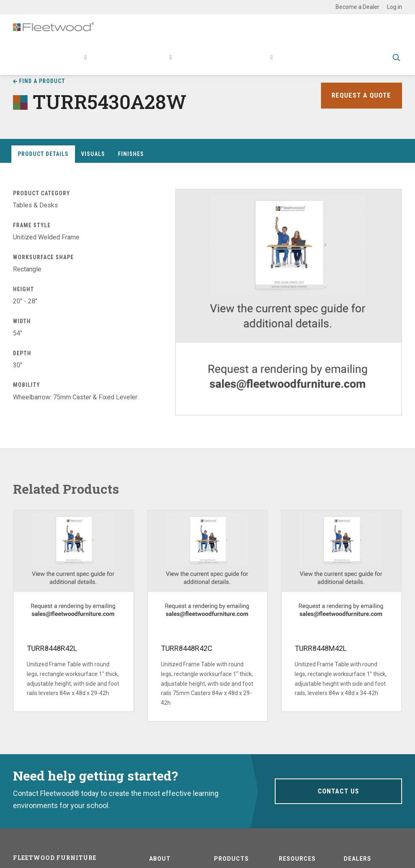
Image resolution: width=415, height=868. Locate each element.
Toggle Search (396, 64)
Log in (395, 7)
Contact (293, 63)
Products (70, 63)
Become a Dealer (357, 7)
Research (154, 63)
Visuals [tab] (93, 154)
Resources (197, 63)
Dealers (357, 859)
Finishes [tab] (131, 154)
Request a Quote (360, 95)
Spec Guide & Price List (347, 63)
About (261, 63)
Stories (232, 63)
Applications (114, 63)
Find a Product (42, 81)
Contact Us (338, 791)
